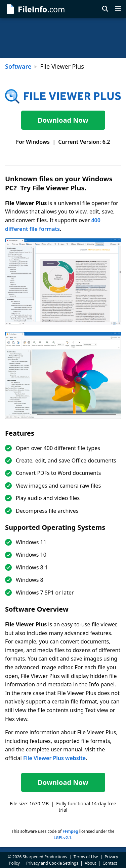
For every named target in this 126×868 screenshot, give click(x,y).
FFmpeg (70, 831)
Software (18, 66)
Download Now (63, 120)
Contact (110, 863)
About (90, 863)
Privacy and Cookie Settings (52, 863)
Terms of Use (86, 857)
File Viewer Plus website (54, 758)
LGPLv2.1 (63, 838)
